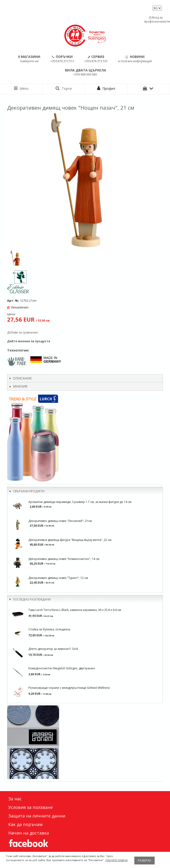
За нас (15, 799)
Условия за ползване (31, 807)
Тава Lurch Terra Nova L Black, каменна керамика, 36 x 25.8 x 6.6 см (75, 610)
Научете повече (116, 860)
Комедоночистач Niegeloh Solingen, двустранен (62, 668)
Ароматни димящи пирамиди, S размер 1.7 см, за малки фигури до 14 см (80, 502)
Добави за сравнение (22, 332)
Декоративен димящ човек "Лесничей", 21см (60, 521)
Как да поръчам (25, 824)
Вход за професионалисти (156, 19)
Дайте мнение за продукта (29, 341)
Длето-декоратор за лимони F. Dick (53, 649)
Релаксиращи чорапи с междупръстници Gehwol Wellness (69, 688)
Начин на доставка (29, 833)
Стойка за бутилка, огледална (49, 629)
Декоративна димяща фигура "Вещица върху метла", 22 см (70, 540)
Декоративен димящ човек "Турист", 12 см (58, 578)
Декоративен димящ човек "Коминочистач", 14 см (64, 559)
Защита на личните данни (37, 816)
